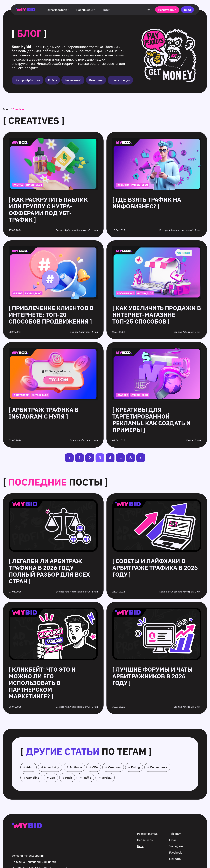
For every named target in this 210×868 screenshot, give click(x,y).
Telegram (175, 834)
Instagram (176, 846)
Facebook (176, 852)
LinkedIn (175, 859)
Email (173, 840)
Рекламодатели (58, 10)
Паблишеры (86, 10)
